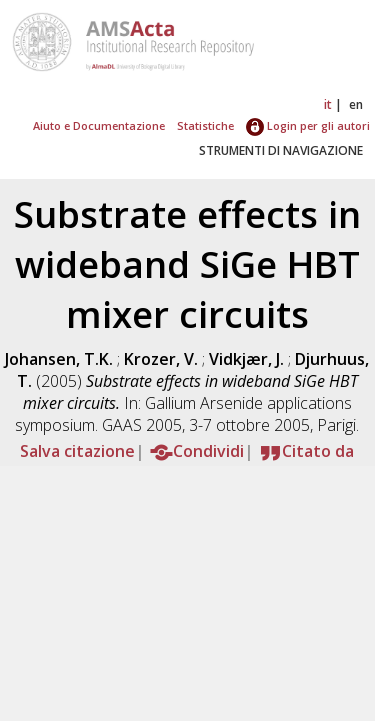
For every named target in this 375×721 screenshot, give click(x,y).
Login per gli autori (308, 125)
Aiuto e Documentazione (99, 125)
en (356, 104)
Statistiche (205, 125)
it (328, 104)
